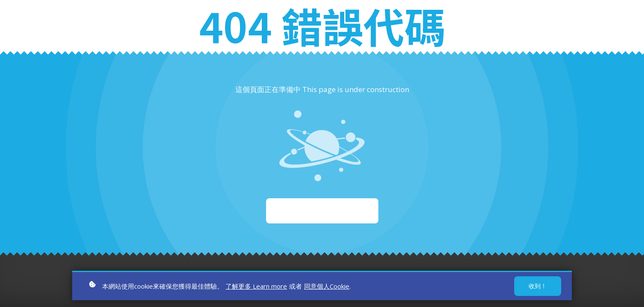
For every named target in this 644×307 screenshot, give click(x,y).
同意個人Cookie (327, 288)
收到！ (538, 288)
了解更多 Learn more (256, 288)
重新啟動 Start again (322, 211)
